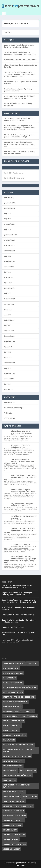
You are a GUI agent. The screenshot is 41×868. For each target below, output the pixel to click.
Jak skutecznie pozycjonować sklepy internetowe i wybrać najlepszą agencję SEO (19, 144)
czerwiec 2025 (9, 208)
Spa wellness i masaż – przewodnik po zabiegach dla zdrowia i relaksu (19, 461)
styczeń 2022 (9, 304)
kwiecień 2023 (9, 261)
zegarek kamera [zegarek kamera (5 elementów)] (10, 830)
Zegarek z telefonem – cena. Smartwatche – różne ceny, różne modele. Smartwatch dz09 (19, 601)
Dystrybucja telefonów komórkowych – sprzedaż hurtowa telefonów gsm (17, 586)
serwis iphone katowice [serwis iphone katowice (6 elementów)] (13, 761)
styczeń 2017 (9, 389)
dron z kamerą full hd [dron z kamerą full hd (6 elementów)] (13, 683)
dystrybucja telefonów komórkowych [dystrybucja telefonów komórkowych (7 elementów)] (20, 687)
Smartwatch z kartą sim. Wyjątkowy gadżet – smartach (18, 90)
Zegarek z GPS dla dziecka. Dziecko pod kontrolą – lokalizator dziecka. (19, 46)
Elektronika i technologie (14, 408)
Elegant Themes (20, 863)
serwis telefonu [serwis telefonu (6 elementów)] (10, 771)
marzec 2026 (9, 197)
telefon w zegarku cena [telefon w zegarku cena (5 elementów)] (14, 811)
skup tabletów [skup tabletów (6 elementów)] (10, 780)
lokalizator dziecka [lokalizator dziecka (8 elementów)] (12, 726)
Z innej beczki (9, 418)
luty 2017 (8, 384)
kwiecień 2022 (9, 299)
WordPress (20, 865)
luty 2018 (8, 352)
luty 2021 (8, 325)
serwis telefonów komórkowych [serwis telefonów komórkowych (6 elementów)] (17, 775)
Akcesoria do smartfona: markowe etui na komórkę (20, 66)
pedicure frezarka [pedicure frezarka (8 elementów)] (11, 756)
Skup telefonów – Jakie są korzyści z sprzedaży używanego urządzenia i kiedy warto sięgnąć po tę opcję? (20, 74)
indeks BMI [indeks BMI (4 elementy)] (29, 711)
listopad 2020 (9, 336)
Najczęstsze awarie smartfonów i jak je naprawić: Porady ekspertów (19, 97)
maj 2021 (8, 315)
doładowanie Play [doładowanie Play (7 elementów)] (11, 668)
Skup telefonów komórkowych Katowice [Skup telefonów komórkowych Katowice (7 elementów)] (17, 786)
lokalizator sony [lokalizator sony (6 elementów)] (11, 730)
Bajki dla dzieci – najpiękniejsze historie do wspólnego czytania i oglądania (20, 477)
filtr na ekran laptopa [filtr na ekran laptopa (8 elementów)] (13, 692)
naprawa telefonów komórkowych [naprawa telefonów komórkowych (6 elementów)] (18, 745)
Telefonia (8, 413)
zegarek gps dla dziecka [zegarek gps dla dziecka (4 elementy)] (13, 820)
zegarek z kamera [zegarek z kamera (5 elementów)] (11, 839)
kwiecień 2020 (9, 341)
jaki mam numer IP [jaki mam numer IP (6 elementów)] (11, 716)
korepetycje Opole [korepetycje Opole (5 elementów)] (29, 716)
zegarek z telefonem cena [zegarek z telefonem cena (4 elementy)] (14, 844)
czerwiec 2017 (9, 363)
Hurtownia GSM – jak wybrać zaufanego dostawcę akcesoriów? (20, 152)
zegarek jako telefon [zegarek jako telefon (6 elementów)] (12, 825)
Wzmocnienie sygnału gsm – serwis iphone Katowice (20, 83)
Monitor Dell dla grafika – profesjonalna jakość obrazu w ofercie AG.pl (20, 136)
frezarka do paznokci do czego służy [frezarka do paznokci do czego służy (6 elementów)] (19, 697)
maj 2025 (8, 213)
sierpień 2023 (9, 245)
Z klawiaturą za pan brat (21, 544)
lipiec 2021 (8, 309)
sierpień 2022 (9, 277)
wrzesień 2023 (10, 240)
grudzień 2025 (10, 203)
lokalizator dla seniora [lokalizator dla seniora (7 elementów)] (14, 721)
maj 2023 (8, 256)
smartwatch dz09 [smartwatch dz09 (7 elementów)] (11, 796)
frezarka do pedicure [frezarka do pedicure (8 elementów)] (12, 706)
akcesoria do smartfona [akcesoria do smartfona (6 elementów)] (14, 664)
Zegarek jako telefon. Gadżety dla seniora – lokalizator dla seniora (19, 530)
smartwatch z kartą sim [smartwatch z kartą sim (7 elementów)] (14, 801)
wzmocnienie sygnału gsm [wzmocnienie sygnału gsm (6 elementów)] (15, 816)
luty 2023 (8, 272)
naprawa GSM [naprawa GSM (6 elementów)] (9, 740)
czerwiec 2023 (9, 251)
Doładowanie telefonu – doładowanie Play (20, 60)
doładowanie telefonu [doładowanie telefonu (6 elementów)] (13, 673)
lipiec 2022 (8, 283)
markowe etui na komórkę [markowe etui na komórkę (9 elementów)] (15, 735)
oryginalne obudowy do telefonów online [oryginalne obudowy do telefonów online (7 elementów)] (19, 750)
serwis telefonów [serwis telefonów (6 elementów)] (28, 771)
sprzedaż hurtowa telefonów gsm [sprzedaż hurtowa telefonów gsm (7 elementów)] (18, 806)
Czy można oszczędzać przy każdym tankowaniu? (22, 505)
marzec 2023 (9, 267)
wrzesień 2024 (10, 224)
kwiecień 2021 (9, 320)
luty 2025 (8, 219)
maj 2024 (8, 229)
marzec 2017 (9, 379)
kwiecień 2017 (9, 373)
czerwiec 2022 (9, 288)
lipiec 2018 (8, 347)
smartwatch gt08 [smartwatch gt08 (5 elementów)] (29, 796)
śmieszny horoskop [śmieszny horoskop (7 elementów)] (12, 849)
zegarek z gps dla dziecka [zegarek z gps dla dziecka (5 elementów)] (14, 835)
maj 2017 (8, 368)
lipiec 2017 (8, 357)
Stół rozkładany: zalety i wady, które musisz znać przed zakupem (18, 119)
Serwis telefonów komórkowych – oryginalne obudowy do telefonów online (20, 53)
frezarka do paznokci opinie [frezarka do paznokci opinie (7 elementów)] (15, 702)
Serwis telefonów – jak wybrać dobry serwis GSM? (18, 104)
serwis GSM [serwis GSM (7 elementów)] (26, 756)
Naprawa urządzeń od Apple (13, 627)
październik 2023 (11, 235)
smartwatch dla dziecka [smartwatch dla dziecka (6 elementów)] (14, 792)
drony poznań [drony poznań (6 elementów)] (10, 678)
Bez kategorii (9, 402)
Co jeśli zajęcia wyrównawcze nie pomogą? (24, 517)
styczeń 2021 (9, 331)
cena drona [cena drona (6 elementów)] (33, 664)
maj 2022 (8, 293)
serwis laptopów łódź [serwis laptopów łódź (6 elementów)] (13, 766)
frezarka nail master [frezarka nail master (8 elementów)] (12, 711)
